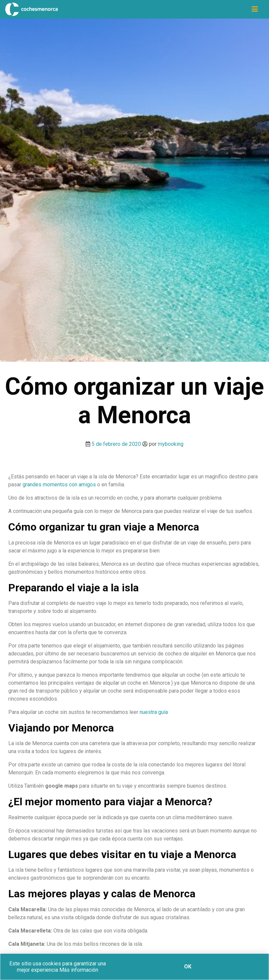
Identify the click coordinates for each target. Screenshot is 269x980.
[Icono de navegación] (255, 9)
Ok (188, 967)
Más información (79, 970)
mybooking (171, 444)
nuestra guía (154, 712)
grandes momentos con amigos (59, 485)
